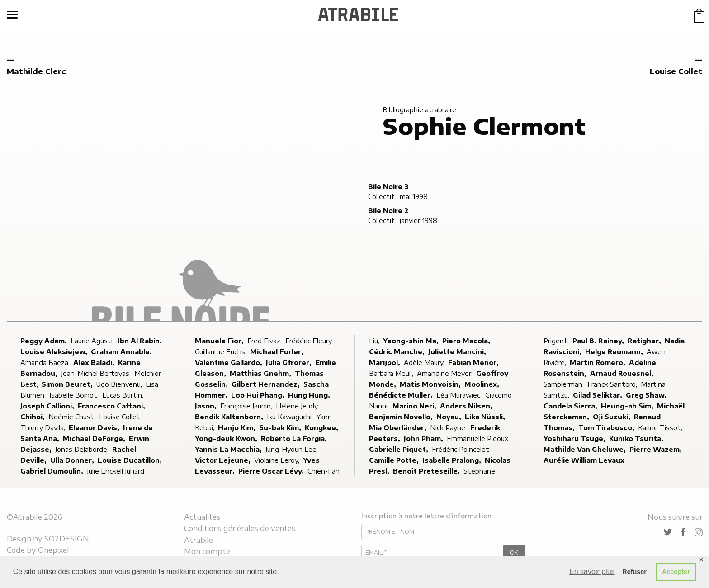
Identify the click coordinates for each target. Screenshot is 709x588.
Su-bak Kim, (281, 428)
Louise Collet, (121, 417)
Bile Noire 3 (388, 187)
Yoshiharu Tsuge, (575, 439)
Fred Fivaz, (265, 341)
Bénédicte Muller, (402, 395)
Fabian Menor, (474, 363)
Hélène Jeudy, (298, 406)
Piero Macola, (467, 341)
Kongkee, (322, 428)
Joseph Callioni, (48, 406)
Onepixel (54, 550)
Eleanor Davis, (95, 428)
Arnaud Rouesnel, (623, 373)
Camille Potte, (395, 460)
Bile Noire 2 (388, 211)
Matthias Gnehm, (261, 373)
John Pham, (424, 439)
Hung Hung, (310, 395)
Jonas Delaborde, (83, 449)
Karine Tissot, (661, 428)
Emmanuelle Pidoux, (479, 439)
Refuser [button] (634, 572)
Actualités (202, 517)
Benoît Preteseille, (427, 471)
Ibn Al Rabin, (141, 341)
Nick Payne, (449, 428)
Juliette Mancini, (458, 352)
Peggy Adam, (45, 341)
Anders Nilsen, (467, 406)
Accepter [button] (676, 572)
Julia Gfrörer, (290, 363)
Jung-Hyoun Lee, (293, 449)
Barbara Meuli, (392, 373)
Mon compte (207, 551)
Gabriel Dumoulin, (53, 471)
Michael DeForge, (95, 439)
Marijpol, (385, 363)
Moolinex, (483, 384)
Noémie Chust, (73, 417)
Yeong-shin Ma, (412, 341)
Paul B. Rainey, (599, 341)
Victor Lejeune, (224, 460)
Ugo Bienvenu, (120, 384)
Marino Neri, (415, 406)
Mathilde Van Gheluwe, (586, 449)
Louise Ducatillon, (131, 460)
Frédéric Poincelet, (462, 449)
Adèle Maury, (425, 363)
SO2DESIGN (67, 539)
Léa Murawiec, (460, 395)
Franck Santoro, (613, 384)
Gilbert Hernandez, (267, 384)
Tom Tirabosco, (607, 428)
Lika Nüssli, (486, 417)
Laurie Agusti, (93, 341)
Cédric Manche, (398, 352)
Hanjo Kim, (238, 428)
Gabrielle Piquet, (399, 449)
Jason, (207, 406)
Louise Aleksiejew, (55, 352)
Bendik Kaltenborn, (230, 417)
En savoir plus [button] (592, 571)
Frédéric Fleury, (310, 341)
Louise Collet (676, 71)
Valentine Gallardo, (229, 363)
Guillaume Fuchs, (222, 352)
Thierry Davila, (44, 428)
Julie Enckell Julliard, (117, 471)
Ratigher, (645, 341)
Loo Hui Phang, (259, 395)
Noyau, (450, 417)
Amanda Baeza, (46, 363)
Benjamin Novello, (402, 417)
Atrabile (199, 540)
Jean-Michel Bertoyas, (97, 373)
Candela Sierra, (571, 406)
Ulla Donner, (73, 460)
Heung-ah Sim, (628, 406)
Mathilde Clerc (36, 71)
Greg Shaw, (647, 395)
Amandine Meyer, (446, 373)
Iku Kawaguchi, (291, 417)
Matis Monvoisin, (431, 384)
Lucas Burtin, (124, 395)
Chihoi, (33, 417)
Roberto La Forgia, (295, 439)
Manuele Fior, (220, 341)
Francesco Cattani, (112, 406)
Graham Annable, (122, 352)
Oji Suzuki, (612, 417)
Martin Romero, (598, 363)
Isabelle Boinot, (75, 395)
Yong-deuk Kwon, (227, 439)
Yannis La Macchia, (229, 449)
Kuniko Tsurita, (637, 439)
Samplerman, (565, 384)
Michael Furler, (278, 352)
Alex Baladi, (95, 363)
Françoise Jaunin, (247, 406)
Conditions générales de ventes (240, 528)
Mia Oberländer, (399, 428)
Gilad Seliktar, (598, 395)
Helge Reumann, (615, 352)
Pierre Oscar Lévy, (272, 471)
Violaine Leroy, (278, 460)
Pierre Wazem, (657, 449)
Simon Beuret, (68, 384)
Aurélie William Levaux (584, 460)
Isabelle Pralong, (453, 460)
